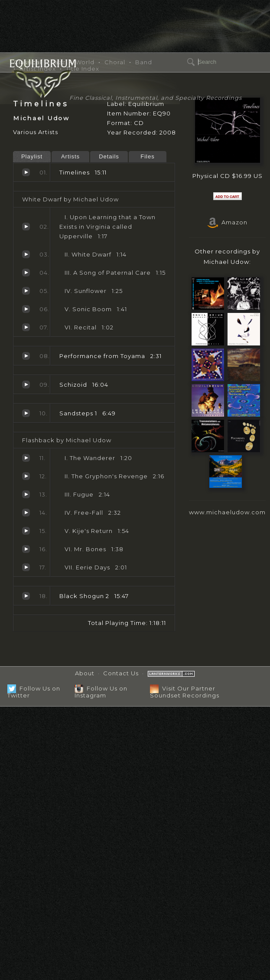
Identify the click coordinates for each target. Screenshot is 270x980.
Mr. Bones (26, 549)
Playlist (32, 156)
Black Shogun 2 (26, 596)
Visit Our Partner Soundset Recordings (185, 692)
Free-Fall (26, 513)
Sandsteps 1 (26, 413)
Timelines (26, 172)
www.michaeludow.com (227, 512)
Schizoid (26, 385)
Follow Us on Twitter (34, 692)
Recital (26, 327)
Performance (26, 356)
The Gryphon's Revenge (26, 476)
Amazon (228, 222)
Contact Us (121, 673)
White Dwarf (26, 254)
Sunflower (26, 291)
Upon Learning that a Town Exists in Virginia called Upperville (26, 227)
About (85, 673)
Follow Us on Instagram (101, 692)
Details (109, 156)
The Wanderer (26, 458)
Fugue (26, 494)
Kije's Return (26, 531)
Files (147, 156)
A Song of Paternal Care (26, 273)
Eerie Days (26, 567)
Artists (70, 156)
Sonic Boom (26, 309)
